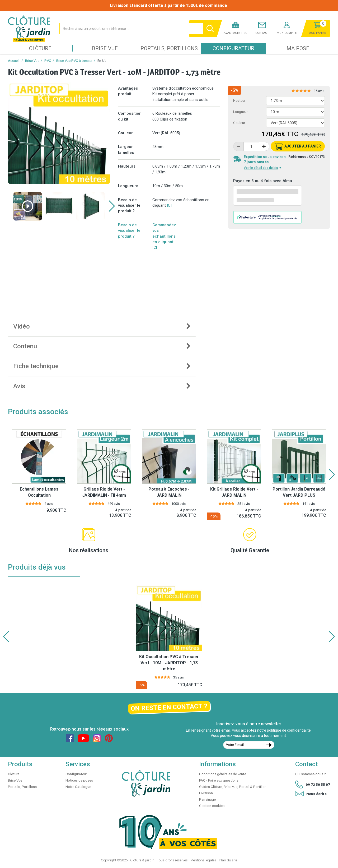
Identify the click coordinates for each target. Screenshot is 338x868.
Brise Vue (105, 48)
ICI (169, 205)
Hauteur (239, 101)
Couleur (239, 123)
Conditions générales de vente (223, 774)
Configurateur (233, 48)
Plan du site (228, 860)
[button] (112, 206)
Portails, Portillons (169, 48)
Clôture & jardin (142, 860)
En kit (102, 61)
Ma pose (298, 48)
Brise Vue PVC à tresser (74, 61)
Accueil (14, 61)
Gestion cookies (212, 806)
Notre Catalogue (78, 787)
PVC (48, 61)
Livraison (206, 793)
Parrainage (207, 799)
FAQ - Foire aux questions (219, 780)
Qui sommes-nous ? (311, 774)
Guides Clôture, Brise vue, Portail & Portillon (233, 787)
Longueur (240, 112)
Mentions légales (203, 860)
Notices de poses (79, 780)
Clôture (40, 48)
